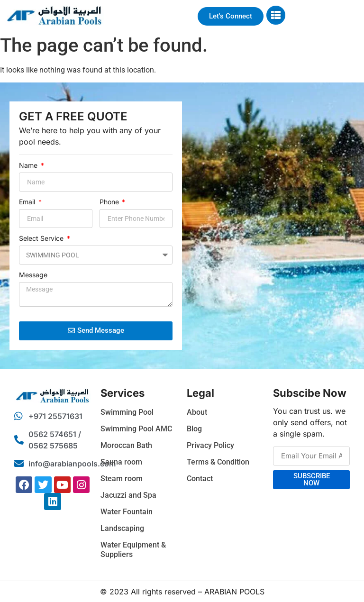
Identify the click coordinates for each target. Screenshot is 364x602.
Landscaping (122, 528)
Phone (110, 202)
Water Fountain (127, 512)
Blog (194, 429)
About (197, 412)
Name (29, 166)
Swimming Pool (127, 412)
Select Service (42, 239)
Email (28, 202)
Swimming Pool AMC (136, 429)
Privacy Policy (210, 445)
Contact (200, 479)
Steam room (122, 479)
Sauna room (121, 462)
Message (33, 275)
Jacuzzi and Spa (128, 495)
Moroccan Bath (126, 445)
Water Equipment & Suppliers (133, 550)
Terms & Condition (218, 462)
